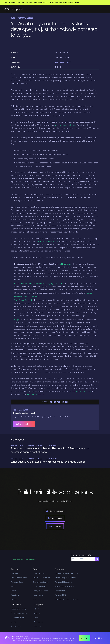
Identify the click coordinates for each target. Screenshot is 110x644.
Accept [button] (85, 638)
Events (13, 622)
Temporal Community (36, 395)
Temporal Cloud (17, 582)
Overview (14, 574)
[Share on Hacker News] (66, 402)
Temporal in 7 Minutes (81, 391)
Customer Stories (40, 574)
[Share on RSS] (51, 402)
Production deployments (65, 586)
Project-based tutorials (41, 578)
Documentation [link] (55, 511)
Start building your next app (66, 578)
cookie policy (70, 640)
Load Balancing (64, 264)
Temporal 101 (60, 591)
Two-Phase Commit (23, 300)
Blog (13, 18)
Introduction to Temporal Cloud (67, 599)
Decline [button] (98, 638)
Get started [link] (24, 424)
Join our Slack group (19, 609)
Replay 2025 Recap (40, 591)
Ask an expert (38, 595)
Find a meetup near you (20, 613)
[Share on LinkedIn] (63, 402)
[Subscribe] (97, 559)
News (36, 618)
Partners (37, 626)
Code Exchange (39, 586)
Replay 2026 (16, 626)
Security (14, 591)
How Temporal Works (19, 578)
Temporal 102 (60, 595)
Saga (17, 320)
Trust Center (15, 595)
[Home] (14, 9)
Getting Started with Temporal (67, 574)
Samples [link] (55, 526)
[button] (104, 9)
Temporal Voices (25, 18)
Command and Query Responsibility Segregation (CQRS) (39, 284)
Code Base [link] (55, 519)
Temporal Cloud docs (64, 582)
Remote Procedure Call (48, 242)
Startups (14, 599)
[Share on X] (55, 402)
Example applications (41, 582)
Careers (37, 613)
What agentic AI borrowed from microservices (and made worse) (48, 462)
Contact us (38, 622)
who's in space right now (65, 125)
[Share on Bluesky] (59, 402)
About (37, 609)
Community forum (18, 618)
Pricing (13, 586)
